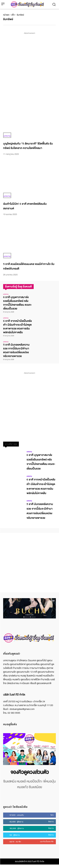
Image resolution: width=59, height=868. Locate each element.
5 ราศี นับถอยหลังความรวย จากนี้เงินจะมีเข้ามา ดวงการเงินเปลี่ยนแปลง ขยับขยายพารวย (16, 350)
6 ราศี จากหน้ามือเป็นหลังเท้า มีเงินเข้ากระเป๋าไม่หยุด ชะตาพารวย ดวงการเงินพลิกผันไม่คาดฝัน (17, 327)
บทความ (7, 136)
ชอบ (52, 815)
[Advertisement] (29, 65)
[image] (29, 749)
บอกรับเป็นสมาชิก (47, 842)
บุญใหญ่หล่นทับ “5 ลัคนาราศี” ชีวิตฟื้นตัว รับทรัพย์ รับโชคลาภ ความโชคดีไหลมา (28, 146)
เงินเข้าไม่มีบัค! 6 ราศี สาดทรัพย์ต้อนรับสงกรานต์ (25, 206)
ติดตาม (51, 822)
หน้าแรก (6, 15)
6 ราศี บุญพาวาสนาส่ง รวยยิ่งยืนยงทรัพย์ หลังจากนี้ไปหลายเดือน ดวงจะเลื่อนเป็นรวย (17, 303)
